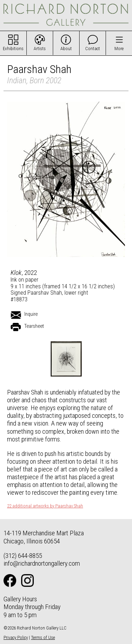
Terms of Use (43, 637)
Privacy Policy (16, 637)
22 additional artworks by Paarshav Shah (45, 506)
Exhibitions (13, 49)
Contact (93, 49)
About (66, 49)
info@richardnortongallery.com (42, 563)
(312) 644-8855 (23, 556)
